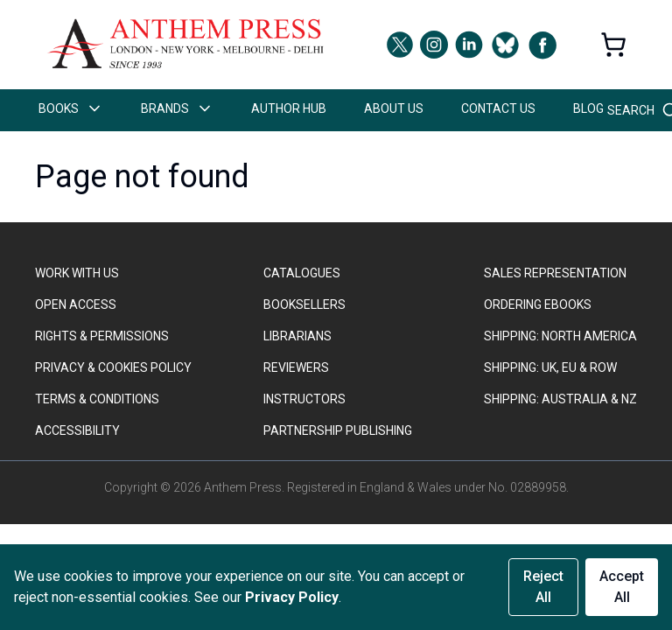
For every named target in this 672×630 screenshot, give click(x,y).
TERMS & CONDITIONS (97, 399)
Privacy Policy (292, 597)
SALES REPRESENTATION (555, 273)
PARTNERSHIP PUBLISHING (338, 430)
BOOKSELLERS (304, 304)
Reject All (543, 587)
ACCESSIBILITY (77, 430)
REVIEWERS (296, 367)
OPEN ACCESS (76, 304)
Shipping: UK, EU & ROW (550, 367)
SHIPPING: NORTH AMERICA (560, 336)
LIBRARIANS (297, 336)
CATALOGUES (302, 273)
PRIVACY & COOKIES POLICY (113, 367)
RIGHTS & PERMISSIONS (102, 336)
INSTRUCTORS (304, 399)
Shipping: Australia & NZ (560, 399)
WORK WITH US (77, 273)
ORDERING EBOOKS (538, 304)
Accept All (622, 587)
